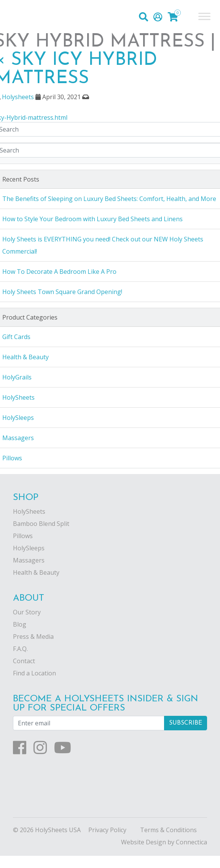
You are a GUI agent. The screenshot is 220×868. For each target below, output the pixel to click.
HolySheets (29, 511)
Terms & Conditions (168, 830)
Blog (20, 624)
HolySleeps (29, 548)
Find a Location (34, 673)
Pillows (23, 536)
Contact (24, 661)
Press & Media (33, 637)
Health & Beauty (36, 572)
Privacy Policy (107, 830)
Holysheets (18, 97)
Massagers (29, 560)
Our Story (27, 612)
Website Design (143, 842)
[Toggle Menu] (204, 16)
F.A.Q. (20, 649)
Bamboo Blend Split (41, 524)
